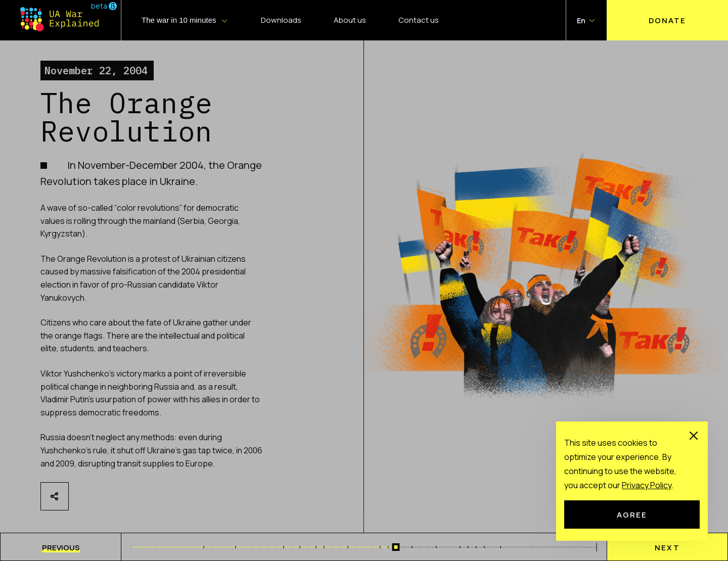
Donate (667, 20)
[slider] (396, 547)
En (581, 20)
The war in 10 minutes (179, 20)
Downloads (281, 20)
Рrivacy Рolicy (647, 485)
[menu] (61, 547)
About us (350, 20)
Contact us (419, 20)
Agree (632, 515)
